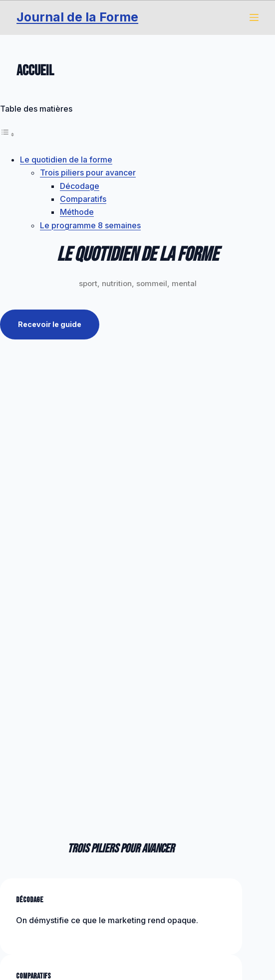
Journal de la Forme (77, 17)
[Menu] (254, 17)
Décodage (80, 186)
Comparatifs (83, 199)
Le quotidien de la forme (66, 160)
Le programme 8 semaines (90, 225)
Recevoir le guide (51, 325)
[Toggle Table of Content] (7, 134)
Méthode (77, 212)
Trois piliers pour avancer (88, 172)
